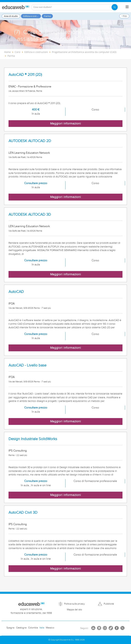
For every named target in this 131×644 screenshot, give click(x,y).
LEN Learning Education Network (29, 153)
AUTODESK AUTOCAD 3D (30, 215)
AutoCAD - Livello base (27, 365)
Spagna (10, 628)
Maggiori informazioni (66, 124)
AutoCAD (16, 292)
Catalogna (21, 628)
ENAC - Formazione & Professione (30, 87)
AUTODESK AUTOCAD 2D (30, 141)
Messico (50, 628)
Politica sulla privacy (74, 604)
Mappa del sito (74, 610)
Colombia (33, 628)
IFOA (12, 304)
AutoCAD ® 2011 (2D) (25, 75)
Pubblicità (109, 604)
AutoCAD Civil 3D (23, 513)
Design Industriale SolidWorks (33, 439)
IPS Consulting (18, 451)
